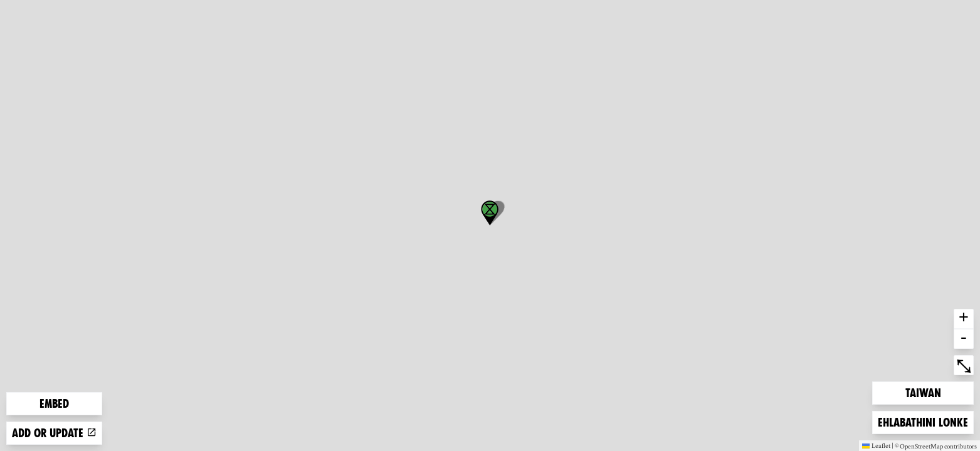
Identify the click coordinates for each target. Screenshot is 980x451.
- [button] (964, 339)
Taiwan (925, 392)
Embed (54, 404)
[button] (490, 213)
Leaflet (876, 445)
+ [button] (964, 319)
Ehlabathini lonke (923, 421)
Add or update (54, 433)
